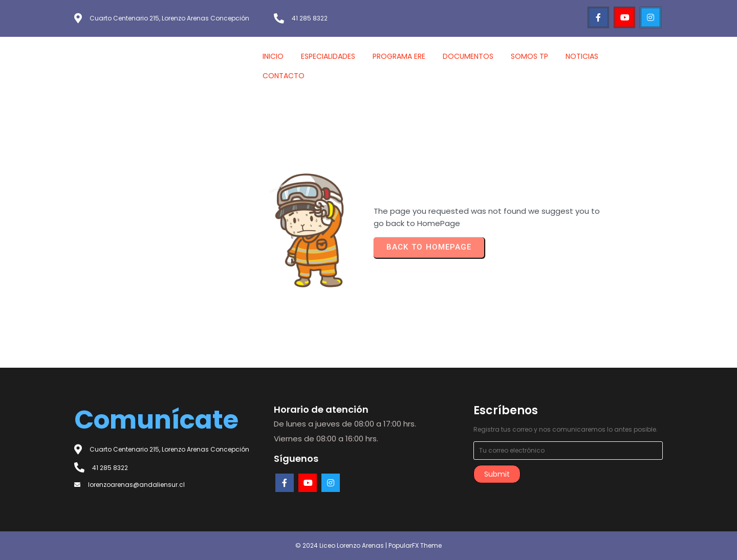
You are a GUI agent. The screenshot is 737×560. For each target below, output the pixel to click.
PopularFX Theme (415, 545)
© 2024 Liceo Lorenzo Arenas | (342, 545)
